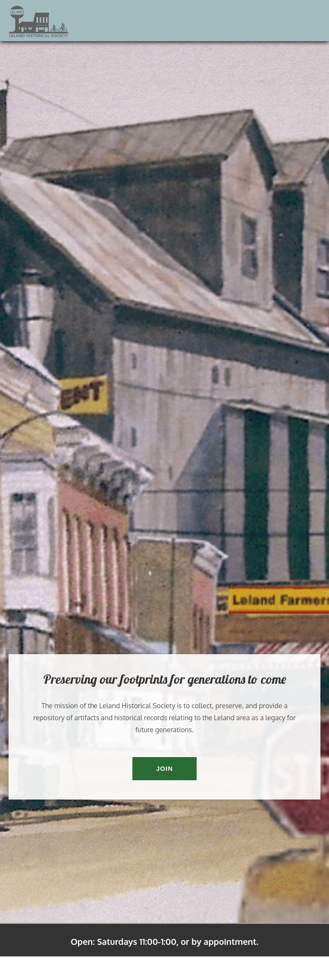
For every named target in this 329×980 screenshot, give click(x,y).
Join (164, 768)
